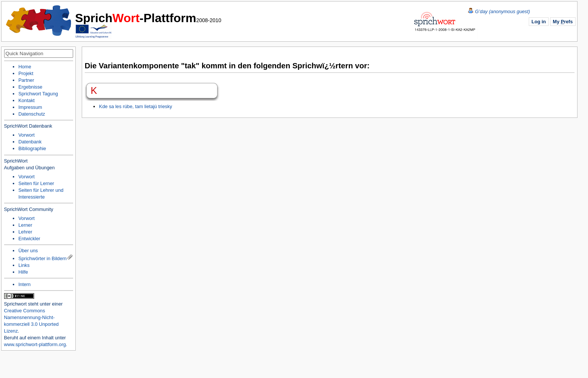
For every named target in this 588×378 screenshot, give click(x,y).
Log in (538, 22)
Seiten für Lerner (36, 183)
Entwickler (29, 239)
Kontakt (26, 100)
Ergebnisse (30, 87)
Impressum (30, 107)
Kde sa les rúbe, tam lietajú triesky (136, 106)
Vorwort (26, 135)
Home (39, 21)
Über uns (28, 251)
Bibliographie (32, 148)
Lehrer (25, 232)
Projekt (26, 73)
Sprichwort (15, 304)
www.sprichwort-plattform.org (35, 344)
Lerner (25, 225)
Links (24, 265)
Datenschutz (32, 114)
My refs (563, 22)
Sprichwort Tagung (38, 94)
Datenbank (30, 142)
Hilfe (23, 272)
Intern (25, 284)
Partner (26, 80)
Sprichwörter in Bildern (43, 258)
